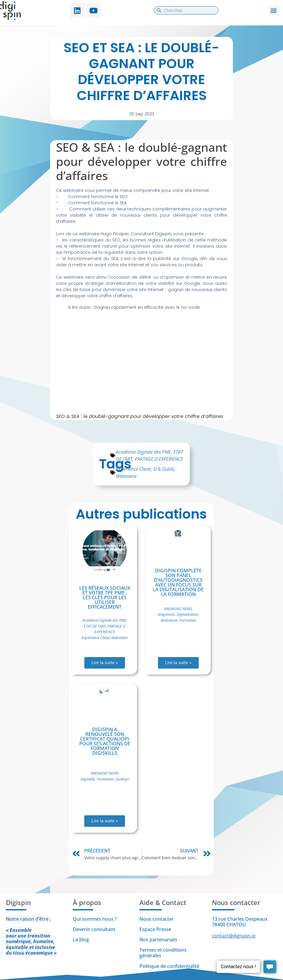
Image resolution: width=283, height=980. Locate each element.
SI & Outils (164, 469)
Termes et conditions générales (163, 953)
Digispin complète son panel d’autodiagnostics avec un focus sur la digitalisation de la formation (178, 582)
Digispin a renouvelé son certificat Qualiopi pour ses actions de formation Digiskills (105, 741)
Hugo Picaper (115, 234)
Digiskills (88, 779)
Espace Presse (155, 929)
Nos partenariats (158, 940)
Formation (188, 620)
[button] (274, 10)
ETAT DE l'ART (95, 626)
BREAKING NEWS (178, 609)
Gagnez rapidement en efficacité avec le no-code (147, 307)
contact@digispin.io (234, 936)
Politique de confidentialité (170, 966)
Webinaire (126, 476)
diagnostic (166, 614)
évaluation (169, 620)
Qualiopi (122, 779)
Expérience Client (133, 469)
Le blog (81, 940)
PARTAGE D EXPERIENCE (159, 459)
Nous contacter (157, 919)
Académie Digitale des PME (143, 452)
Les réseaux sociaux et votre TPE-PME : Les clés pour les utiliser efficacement (105, 597)
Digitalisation (187, 614)
